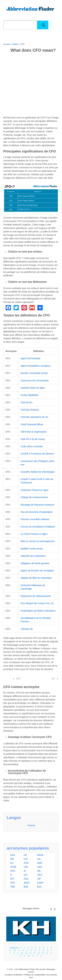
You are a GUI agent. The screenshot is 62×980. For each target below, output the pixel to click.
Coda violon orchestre (32, 446)
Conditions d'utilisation (13, 975)
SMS (40, 863)
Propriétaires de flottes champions (38, 611)
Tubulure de (27, 629)
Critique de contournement (34, 497)
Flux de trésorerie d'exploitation (37, 512)
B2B (26, 887)
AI (25, 871)
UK (25, 855)
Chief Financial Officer (32, 424)
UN (39, 859)
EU (12, 863)
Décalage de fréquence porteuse (37, 505)
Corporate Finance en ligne (34, 490)
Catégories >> (16, 948)
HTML (13, 867)
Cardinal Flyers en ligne (33, 388)
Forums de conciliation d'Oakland (38, 527)
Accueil (7, 44)
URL (26, 867)
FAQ (26, 879)
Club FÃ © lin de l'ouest (33, 439)
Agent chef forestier (31, 358)
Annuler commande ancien (34, 373)
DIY (26, 875)
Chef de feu (26, 402)
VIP (39, 879)
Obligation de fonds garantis (35, 563)
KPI (12, 879)
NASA (40, 855)
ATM (26, 863)
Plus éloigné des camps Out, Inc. (37, 603)
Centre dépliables (30, 395)
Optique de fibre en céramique (36, 578)
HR (39, 871)
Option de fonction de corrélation (37, 571)
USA (13, 855)
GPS (40, 875)
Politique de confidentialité (35, 975)
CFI (18, 679)
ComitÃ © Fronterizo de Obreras (37, 454)
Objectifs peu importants (33, 556)
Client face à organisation (34, 432)
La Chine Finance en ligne (34, 534)
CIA (26, 859)
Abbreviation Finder (27, 969)
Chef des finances (30, 410)
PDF (13, 883)
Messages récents (31, 908)
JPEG (27, 883)
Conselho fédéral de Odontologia (37, 472)
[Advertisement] (31, 85)
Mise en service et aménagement (38, 541)
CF (53, 679)
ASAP (40, 883)
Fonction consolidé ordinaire (35, 519)
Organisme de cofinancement (36, 596)
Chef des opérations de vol (34, 417)
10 (15, 950)
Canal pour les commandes (35, 381)
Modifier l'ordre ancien (32, 549)
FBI (12, 859)
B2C (39, 887)
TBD (13, 887)
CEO (40, 867)
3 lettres (15, 44)
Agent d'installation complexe (35, 366)
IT (11, 875)
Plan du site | (41, 969)
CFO (13, 871)
